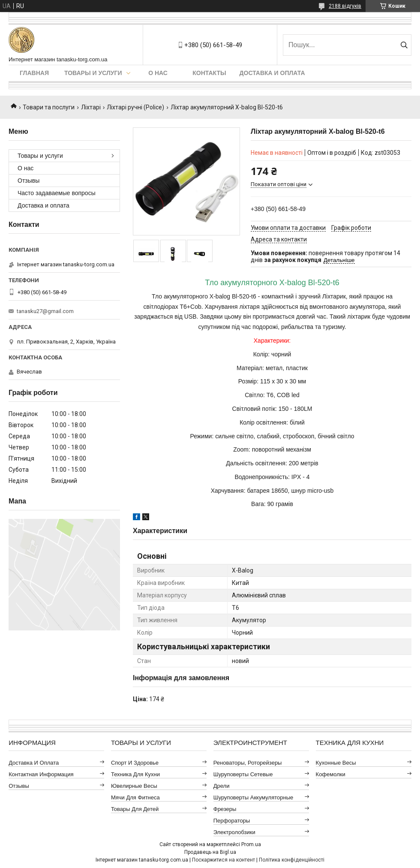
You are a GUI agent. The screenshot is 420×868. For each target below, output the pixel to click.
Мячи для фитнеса (135, 797)
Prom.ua (251, 844)
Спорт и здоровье (135, 763)
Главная (34, 73)
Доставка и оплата (272, 73)
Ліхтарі (91, 107)
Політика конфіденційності (292, 860)
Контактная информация (41, 774)
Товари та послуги (49, 107)
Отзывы (28, 181)
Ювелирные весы (134, 786)
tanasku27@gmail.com (45, 311)
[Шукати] (404, 45)
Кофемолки (331, 774)
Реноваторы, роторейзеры (248, 763)
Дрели (222, 786)
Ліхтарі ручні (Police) (135, 107)
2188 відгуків (345, 6)
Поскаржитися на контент (223, 860)
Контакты (209, 73)
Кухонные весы (336, 763)
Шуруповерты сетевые (243, 774)
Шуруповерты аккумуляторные (253, 797)
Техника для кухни (135, 774)
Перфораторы (232, 821)
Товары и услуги (93, 73)
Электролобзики (234, 832)
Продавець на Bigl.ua (210, 852)
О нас (158, 73)
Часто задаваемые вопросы (57, 193)
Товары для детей (135, 809)
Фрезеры (225, 809)
